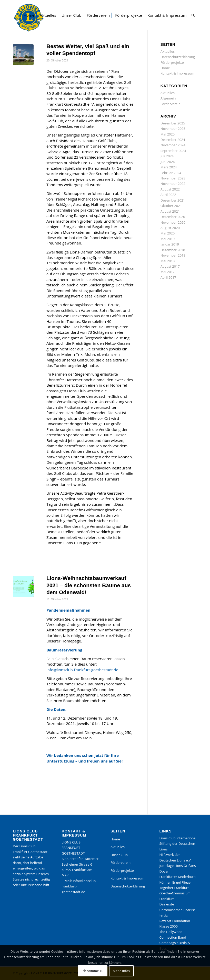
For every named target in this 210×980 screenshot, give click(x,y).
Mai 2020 (168, 233)
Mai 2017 (168, 272)
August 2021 (170, 211)
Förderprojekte (172, 62)
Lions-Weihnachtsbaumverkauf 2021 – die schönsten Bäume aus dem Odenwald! (89, 585)
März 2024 (169, 167)
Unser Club (119, 855)
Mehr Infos (121, 971)
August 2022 (170, 189)
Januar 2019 (170, 244)
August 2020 (170, 228)
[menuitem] (29, 15)
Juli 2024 (167, 156)
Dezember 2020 (173, 217)
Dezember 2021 (173, 200)
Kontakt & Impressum (177, 73)
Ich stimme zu (92, 971)
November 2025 (173, 129)
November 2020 (173, 222)
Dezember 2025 (173, 123)
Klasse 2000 (169, 926)
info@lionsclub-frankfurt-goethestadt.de (82, 670)
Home (165, 68)
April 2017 (168, 277)
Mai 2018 (168, 261)
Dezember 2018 (173, 250)
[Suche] (193, 15)
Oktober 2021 (171, 206)
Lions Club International (178, 838)
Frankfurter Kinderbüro (178, 877)
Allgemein (168, 98)
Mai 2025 (168, 134)
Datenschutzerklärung (178, 57)
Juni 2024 (168, 162)
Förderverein (171, 104)
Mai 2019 (168, 239)
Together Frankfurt (174, 888)
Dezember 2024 (173, 140)
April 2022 (168, 195)
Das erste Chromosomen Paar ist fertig (177, 910)
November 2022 (173, 184)
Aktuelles (168, 51)
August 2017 (170, 266)
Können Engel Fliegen (176, 882)
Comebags (168, 943)
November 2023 (173, 178)
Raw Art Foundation (175, 921)
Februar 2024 (171, 173)
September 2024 (173, 151)
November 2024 (173, 145)
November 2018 (173, 255)
